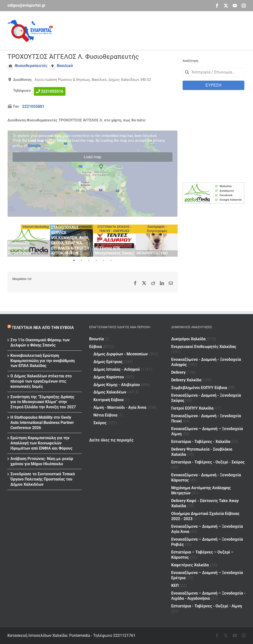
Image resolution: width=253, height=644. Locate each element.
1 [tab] (74, 260)
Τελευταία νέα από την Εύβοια (43, 328)
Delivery (178, 372)
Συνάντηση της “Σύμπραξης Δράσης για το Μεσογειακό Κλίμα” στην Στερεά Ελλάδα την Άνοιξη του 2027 (43, 402)
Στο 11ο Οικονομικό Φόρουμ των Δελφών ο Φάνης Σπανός (40, 343)
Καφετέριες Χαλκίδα (190, 565)
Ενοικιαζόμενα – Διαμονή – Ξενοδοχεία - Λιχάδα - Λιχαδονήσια (208, 596)
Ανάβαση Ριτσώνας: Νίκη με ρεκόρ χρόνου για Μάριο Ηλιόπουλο (42, 461)
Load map (93, 157)
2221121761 (124, 635)
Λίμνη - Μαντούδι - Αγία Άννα (120, 407)
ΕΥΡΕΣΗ (213, 85)
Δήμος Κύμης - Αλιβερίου (117, 385)
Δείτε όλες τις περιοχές (111, 440)
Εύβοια (95, 347)
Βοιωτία (96, 339)
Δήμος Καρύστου (109, 377)
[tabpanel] (29, 241)
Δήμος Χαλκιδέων (110, 392)
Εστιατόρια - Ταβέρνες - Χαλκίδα (201, 442)
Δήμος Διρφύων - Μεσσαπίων (121, 354)
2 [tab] (81, 260)
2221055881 (33, 106)
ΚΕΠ (175, 586)
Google (34, 146)
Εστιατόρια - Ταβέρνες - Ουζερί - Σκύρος (208, 462)
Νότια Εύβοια (105, 415)
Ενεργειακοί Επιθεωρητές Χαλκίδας (204, 347)
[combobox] (213, 72)
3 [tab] (89, 260)
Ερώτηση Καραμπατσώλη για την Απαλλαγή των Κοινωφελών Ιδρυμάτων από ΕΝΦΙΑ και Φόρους (41, 443)
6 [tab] (111, 260)
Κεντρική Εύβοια (108, 400)
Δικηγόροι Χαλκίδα (188, 339)
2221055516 (52, 91)
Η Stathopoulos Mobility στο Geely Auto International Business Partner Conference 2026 (42, 423)
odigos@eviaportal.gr (26, 5)
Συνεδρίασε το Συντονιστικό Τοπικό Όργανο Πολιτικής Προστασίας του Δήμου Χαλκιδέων (43, 479)
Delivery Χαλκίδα (186, 380)
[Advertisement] (156, 30)
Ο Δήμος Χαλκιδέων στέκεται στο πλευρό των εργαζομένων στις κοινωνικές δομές (41, 381)
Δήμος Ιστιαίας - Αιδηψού (117, 369)
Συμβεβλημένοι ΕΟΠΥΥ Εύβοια (199, 388)
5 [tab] (104, 260)
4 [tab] (96, 260)
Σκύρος (100, 423)
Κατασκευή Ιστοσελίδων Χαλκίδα (37, 635)
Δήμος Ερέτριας (108, 362)
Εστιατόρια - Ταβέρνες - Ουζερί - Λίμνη (207, 606)
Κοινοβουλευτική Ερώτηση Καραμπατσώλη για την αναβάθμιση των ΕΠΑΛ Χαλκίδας (42, 361)
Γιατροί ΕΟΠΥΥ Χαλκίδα (192, 408)
